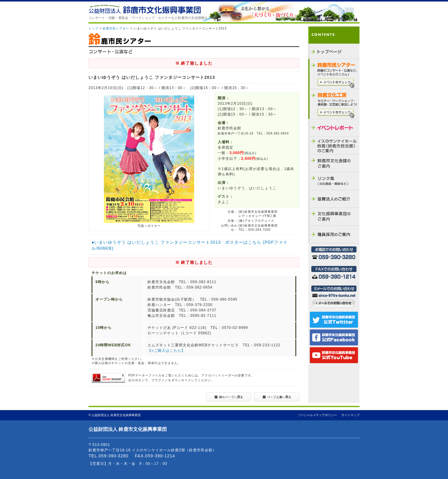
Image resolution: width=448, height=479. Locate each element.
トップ (93, 28)
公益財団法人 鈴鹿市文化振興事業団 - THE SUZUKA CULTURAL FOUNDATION (145, 9)
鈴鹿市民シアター (116, 28)
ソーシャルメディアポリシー (317, 415)
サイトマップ (350, 415)
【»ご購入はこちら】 (166, 351)
